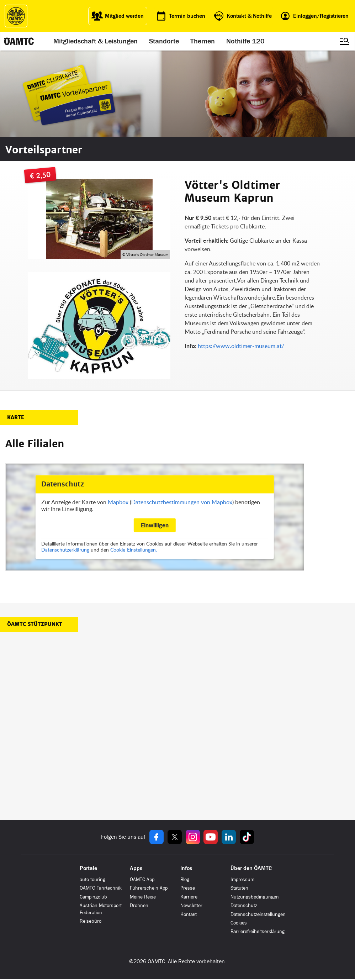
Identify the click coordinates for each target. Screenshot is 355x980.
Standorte (164, 41)
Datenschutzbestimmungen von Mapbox (182, 502)
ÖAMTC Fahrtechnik (101, 888)
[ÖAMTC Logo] (16, 16)
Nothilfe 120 (246, 41)
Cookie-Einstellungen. (134, 550)
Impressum (242, 879)
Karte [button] (16, 417)
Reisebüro (91, 921)
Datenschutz (244, 905)
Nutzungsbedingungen (255, 897)
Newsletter (191, 905)
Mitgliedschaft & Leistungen (96, 41)
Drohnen (139, 905)
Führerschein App (149, 888)
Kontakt (189, 914)
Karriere (189, 897)
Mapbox (118, 502)
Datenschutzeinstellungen (258, 914)
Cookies (239, 923)
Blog (185, 879)
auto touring (92, 879)
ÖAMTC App (142, 879)
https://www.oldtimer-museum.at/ (241, 346)
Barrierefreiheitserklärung (258, 931)
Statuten (239, 888)
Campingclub (93, 897)
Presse (188, 888)
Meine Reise (143, 897)
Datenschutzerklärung (65, 550)
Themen (203, 41)
